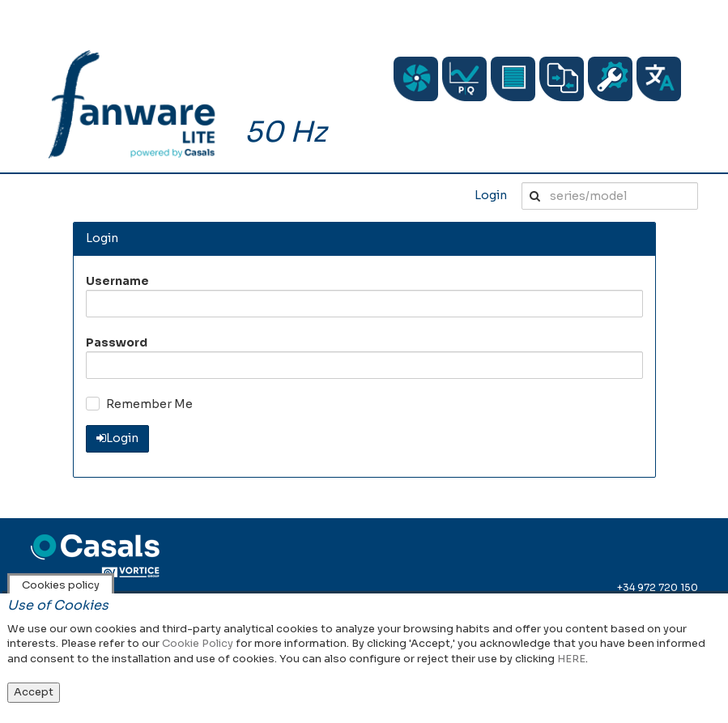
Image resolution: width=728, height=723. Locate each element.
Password (117, 342)
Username (117, 281)
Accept (34, 692)
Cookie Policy (198, 643)
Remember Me (149, 404)
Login (491, 195)
